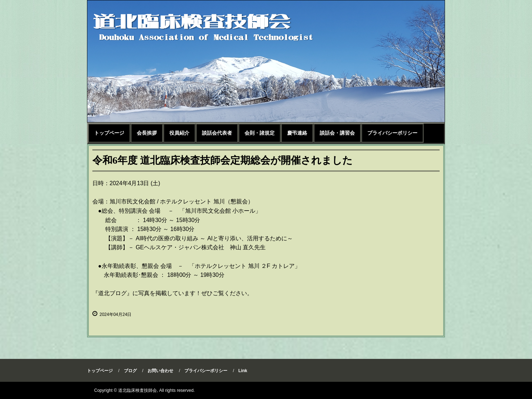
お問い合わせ (160, 371)
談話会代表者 (217, 133)
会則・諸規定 (260, 133)
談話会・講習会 (337, 133)
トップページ (109, 133)
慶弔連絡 (297, 133)
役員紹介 (179, 133)
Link (243, 371)
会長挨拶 (147, 133)
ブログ (130, 371)
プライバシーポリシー (392, 133)
